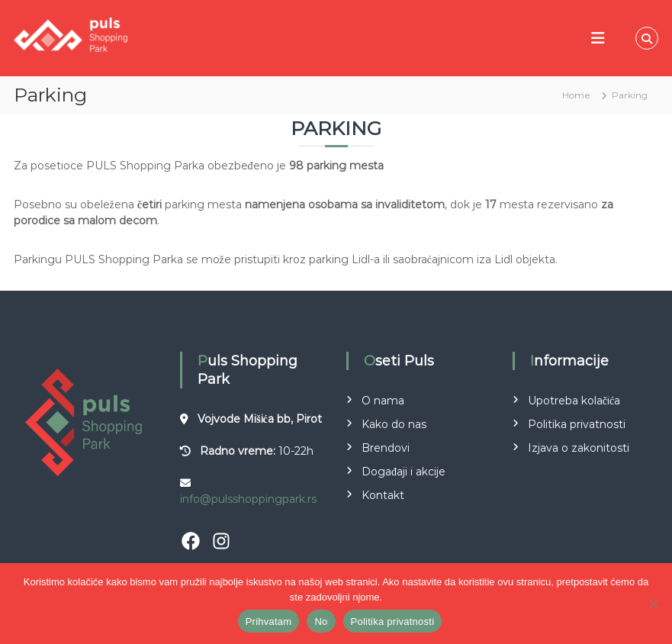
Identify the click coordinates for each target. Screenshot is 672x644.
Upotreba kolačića (574, 401)
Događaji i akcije (404, 472)
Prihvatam (269, 621)
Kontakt (383, 495)
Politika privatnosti (577, 424)
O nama (383, 401)
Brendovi (386, 448)
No (321, 621)
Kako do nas (394, 424)
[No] (653, 604)
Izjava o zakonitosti (579, 448)
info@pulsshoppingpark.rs (248, 499)
